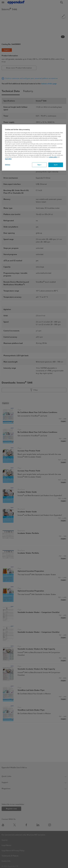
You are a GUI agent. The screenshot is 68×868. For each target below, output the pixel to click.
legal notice (8, 159)
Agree (56, 165)
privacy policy (53, 157)
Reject (39, 165)
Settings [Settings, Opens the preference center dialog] (8, 165)
